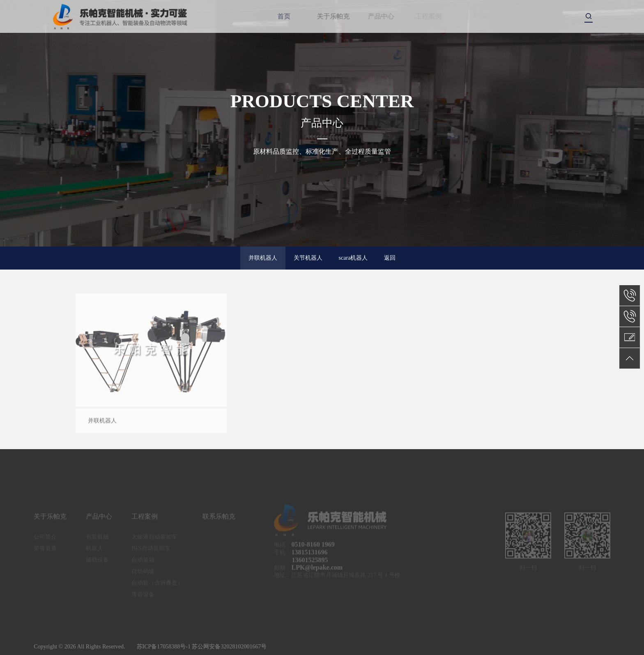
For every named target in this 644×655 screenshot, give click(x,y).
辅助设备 (97, 562)
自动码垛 (143, 574)
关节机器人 (308, 258)
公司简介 (45, 539)
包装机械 (97, 539)
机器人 (94, 551)
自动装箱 (143, 562)
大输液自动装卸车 (154, 539)
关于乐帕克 (337, 16)
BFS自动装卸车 (151, 551)
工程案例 (430, 16)
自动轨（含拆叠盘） (157, 585)
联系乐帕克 (219, 519)
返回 (390, 258)
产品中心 (384, 16)
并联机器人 (263, 258)
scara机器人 (353, 258)
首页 (285, 16)
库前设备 (143, 597)
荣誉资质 (45, 551)
